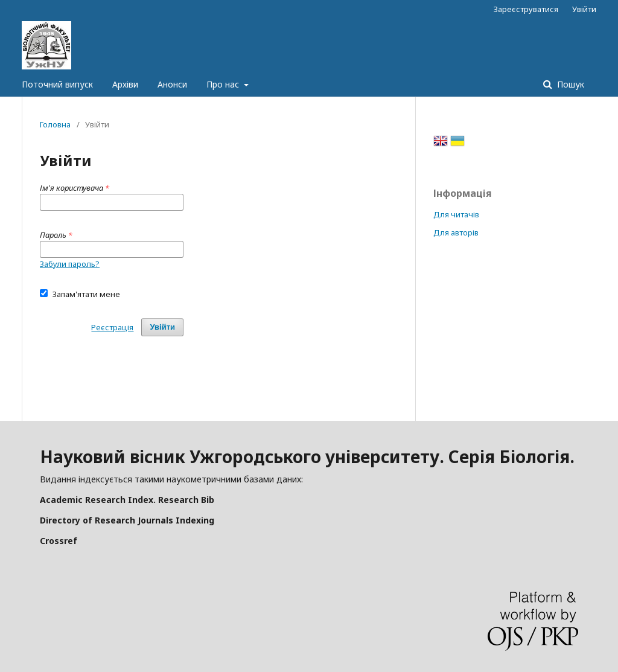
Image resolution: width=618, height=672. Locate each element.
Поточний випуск (57, 84)
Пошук (569, 84)
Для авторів (456, 232)
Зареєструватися (526, 9)
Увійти (584, 9)
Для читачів (456, 214)
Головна (55, 124)
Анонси (172, 84)
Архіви (125, 84)
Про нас (224, 84)
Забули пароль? (70, 264)
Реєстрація (112, 327)
